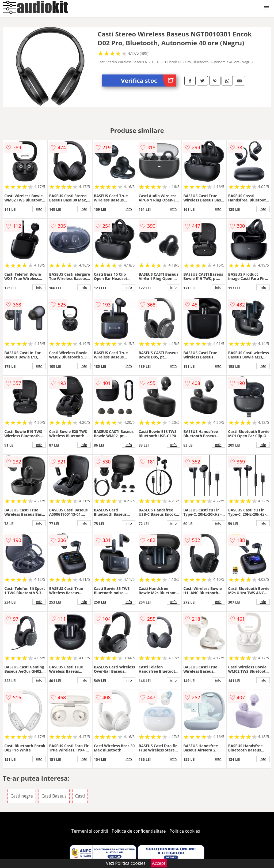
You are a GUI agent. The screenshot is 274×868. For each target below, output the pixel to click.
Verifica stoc (149, 81)
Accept (159, 863)
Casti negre (22, 796)
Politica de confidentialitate (139, 831)
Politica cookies (185, 831)
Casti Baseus (54, 796)
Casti (80, 796)
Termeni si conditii (90, 831)
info (39, 209)
